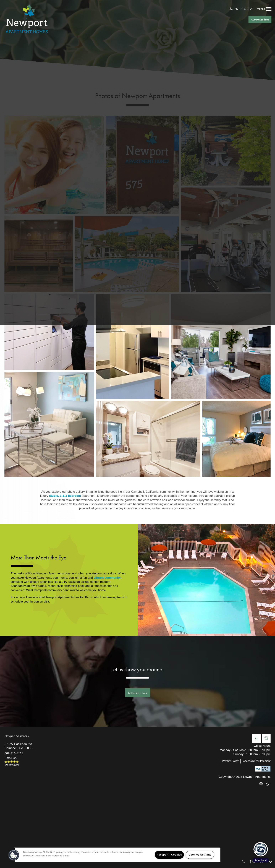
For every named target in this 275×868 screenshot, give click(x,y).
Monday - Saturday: (233, 750)
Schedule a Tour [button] (138, 693)
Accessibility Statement (257, 761)
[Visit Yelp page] (256, 738)
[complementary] (261, 832)
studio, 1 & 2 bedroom (65, 496)
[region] (117, 855)
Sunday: (239, 754)
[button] (260, 20)
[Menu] (264, 9)
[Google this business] (266, 738)
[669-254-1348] (243, 862)
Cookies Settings (200, 855)
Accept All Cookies (169, 855)
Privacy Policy (230, 761)
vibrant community (107, 578)
